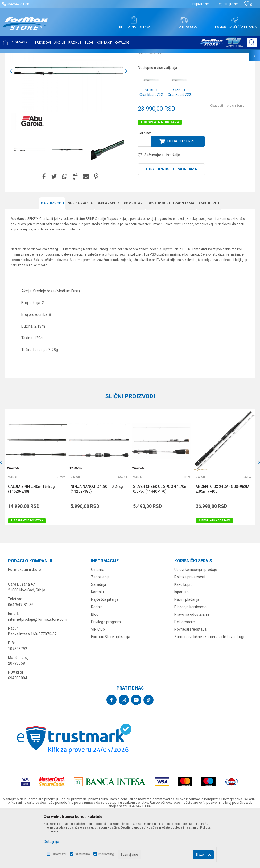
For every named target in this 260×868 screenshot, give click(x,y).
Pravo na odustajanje (192, 666)
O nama (98, 622)
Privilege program (106, 674)
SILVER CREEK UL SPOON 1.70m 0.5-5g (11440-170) (161, 541)
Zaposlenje (100, 629)
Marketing (106, 854)
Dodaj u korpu (181, 194)
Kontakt (98, 644)
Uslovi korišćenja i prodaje (196, 622)
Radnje (97, 659)
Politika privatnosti (190, 629)
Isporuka (181, 644)
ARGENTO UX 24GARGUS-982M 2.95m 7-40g (223, 541)
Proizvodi (36, 57)
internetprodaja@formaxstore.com (38, 671)
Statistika (82, 854)
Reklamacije (185, 674)
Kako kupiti (209, 256)
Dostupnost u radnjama (172, 222)
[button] (252, 42)
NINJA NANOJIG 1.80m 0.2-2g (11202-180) (97, 541)
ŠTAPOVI (53, 57)
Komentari (134, 256)
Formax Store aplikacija (111, 689)
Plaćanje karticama (190, 659)
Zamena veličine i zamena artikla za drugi (209, 689)
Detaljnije (51, 842)
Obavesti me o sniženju (227, 158)
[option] (29, 203)
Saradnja (99, 636)
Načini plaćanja (187, 651)
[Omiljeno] (248, 5)
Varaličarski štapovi (78, 57)
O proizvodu (52, 256)
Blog (95, 666)
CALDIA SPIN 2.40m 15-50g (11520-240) (32, 541)
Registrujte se (227, 4)
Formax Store (15, 57)
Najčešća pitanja (105, 651)
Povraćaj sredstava (190, 681)
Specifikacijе (80, 256)
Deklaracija (108, 256)
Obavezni (59, 854)
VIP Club (98, 681)
